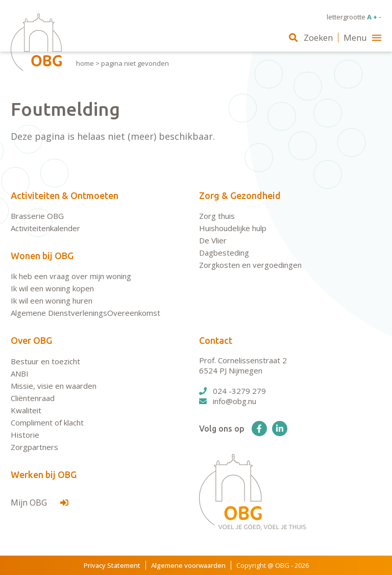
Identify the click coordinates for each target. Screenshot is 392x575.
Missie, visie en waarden (54, 386)
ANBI (20, 373)
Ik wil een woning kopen (52, 288)
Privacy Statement (112, 565)
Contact (216, 340)
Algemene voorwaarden (188, 565)
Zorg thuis (217, 216)
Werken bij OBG (44, 474)
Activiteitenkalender (45, 228)
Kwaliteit (26, 410)
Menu (362, 37)
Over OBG (31, 340)
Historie (25, 435)
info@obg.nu (228, 401)
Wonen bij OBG (42, 256)
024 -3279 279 (232, 391)
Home (85, 63)
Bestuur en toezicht (45, 361)
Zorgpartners (34, 447)
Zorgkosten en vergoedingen (250, 265)
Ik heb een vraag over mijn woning (71, 276)
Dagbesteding (224, 253)
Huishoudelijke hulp (233, 228)
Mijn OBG (40, 503)
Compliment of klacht (47, 422)
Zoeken (311, 37)
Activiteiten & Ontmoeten (65, 195)
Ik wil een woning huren (52, 301)
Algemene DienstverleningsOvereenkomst (85, 313)
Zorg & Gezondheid (240, 195)
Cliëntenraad (33, 398)
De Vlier (213, 240)
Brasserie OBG (37, 216)
